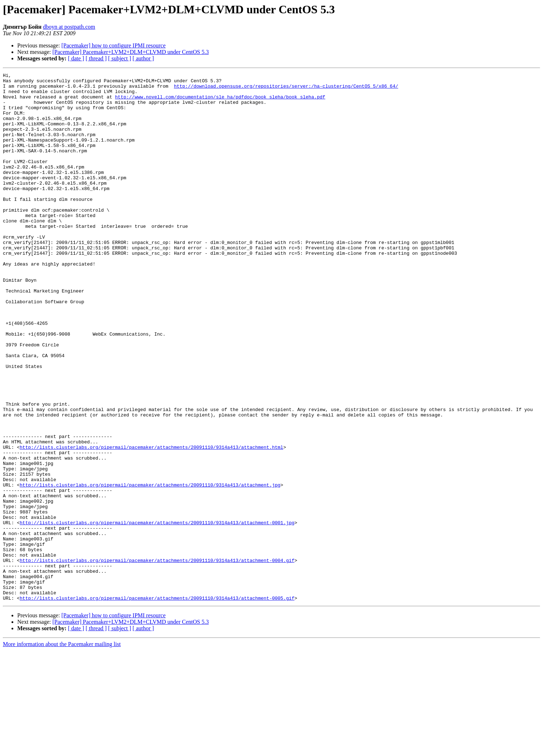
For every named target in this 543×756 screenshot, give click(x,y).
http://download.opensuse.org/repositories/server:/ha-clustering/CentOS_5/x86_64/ (286, 89)
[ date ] (76, 58)
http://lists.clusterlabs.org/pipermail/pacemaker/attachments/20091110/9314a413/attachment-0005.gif (157, 704)
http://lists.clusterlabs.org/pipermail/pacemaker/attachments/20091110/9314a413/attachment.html (151, 522)
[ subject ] (120, 58)
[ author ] (143, 58)
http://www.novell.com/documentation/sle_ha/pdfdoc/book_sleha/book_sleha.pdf (220, 102)
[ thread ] (96, 58)
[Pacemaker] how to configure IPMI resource (114, 45)
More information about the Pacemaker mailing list (62, 750)
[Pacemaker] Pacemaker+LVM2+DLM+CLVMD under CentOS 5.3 (131, 52)
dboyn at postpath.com (69, 27)
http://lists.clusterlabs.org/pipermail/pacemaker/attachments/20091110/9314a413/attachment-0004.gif (157, 658)
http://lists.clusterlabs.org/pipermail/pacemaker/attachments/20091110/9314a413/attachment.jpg (150, 568)
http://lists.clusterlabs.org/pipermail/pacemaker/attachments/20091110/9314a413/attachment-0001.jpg (157, 613)
